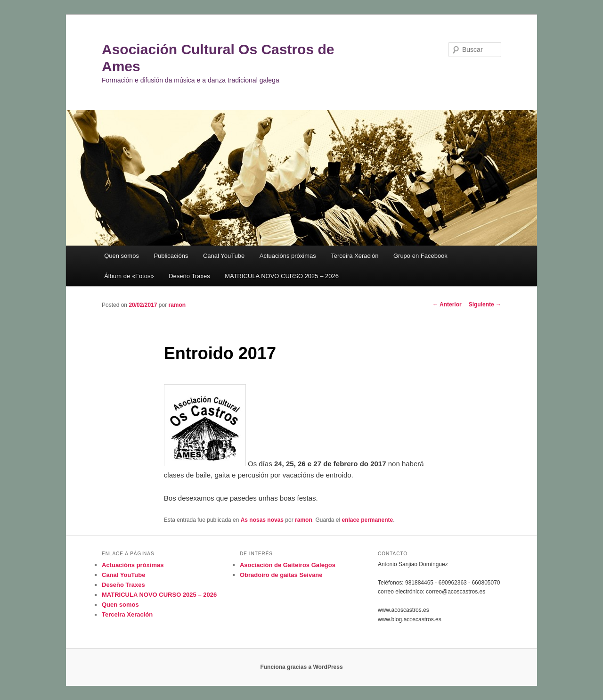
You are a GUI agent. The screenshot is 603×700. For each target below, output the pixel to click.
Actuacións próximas (288, 256)
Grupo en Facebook (420, 256)
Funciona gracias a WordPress (301, 667)
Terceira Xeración (354, 256)
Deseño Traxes (189, 276)
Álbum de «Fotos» (129, 276)
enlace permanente (367, 520)
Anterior (447, 305)
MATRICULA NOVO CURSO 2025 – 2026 (282, 276)
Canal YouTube (224, 256)
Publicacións (171, 256)
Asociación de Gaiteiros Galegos (288, 565)
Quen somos (122, 256)
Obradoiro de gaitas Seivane (281, 575)
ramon (177, 305)
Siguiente (485, 305)
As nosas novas (262, 520)
